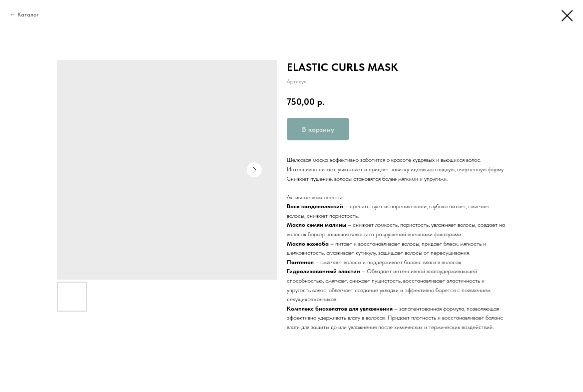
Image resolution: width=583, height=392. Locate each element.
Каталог (28, 14)
